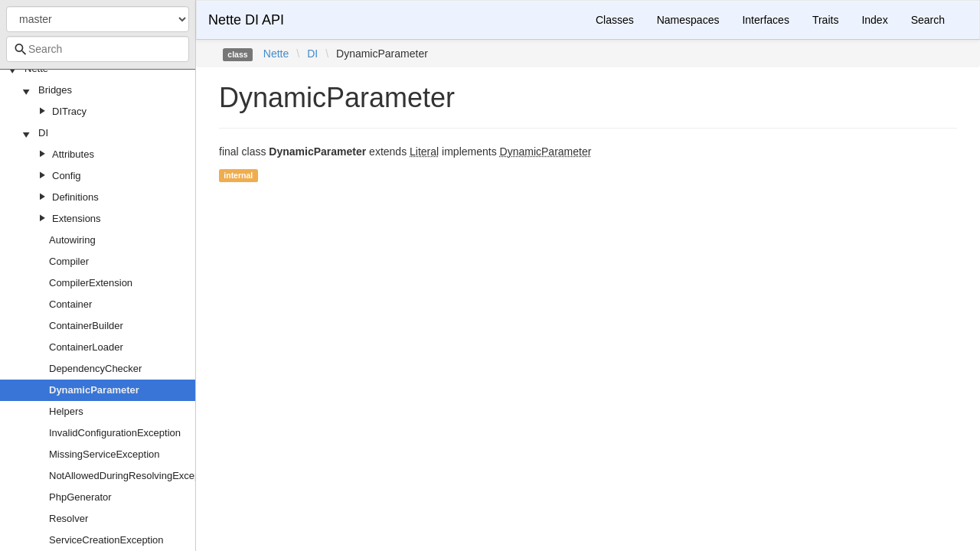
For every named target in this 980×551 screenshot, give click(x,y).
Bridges (55, 90)
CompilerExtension (91, 283)
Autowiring (72, 240)
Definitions (75, 197)
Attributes (73, 154)
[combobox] (98, 49)
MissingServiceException (105, 454)
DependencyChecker (95, 368)
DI (43, 133)
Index (874, 20)
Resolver (69, 518)
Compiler (69, 261)
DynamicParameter (94, 390)
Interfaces (765, 20)
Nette (276, 54)
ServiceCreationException (106, 540)
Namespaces (688, 20)
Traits (825, 20)
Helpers (66, 411)
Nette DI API (246, 20)
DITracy (69, 111)
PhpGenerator (80, 497)
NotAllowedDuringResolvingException (132, 476)
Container (70, 304)
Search (928, 20)
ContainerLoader (86, 347)
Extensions (77, 218)
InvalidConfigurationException (115, 433)
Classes (615, 20)
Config (67, 176)
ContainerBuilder (86, 326)
